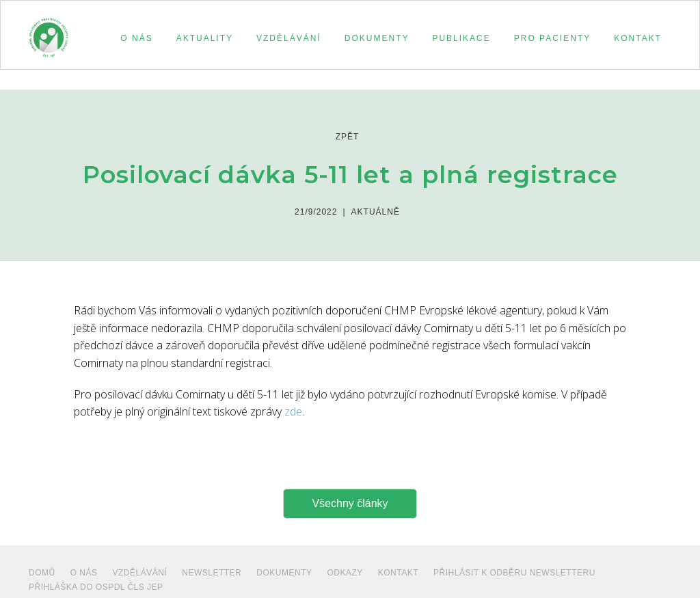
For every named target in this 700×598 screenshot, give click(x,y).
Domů (42, 573)
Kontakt (398, 573)
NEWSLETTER (212, 573)
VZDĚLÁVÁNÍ (140, 573)
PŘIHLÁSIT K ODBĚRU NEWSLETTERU (514, 573)
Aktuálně (376, 212)
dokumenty (284, 573)
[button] (134, 38)
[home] (49, 31)
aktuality (205, 38)
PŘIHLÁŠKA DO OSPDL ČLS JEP (96, 587)
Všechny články (350, 503)
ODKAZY (345, 573)
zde (293, 411)
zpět (348, 137)
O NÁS (84, 573)
